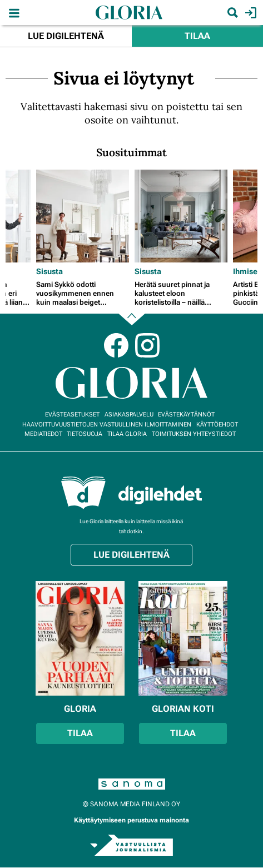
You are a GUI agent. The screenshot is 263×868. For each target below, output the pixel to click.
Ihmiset (247, 271)
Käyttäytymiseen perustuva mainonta (131, 820)
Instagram (147, 345)
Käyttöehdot (217, 425)
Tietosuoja (85, 434)
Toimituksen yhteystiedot (194, 434)
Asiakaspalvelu (129, 415)
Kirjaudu (249, 13)
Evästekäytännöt (186, 415)
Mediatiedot (43, 434)
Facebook (116, 345)
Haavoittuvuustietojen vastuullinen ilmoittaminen (107, 425)
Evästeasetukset (72, 415)
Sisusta (49, 271)
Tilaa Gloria (127, 434)
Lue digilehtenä (66, 36)
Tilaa (197, 36)
